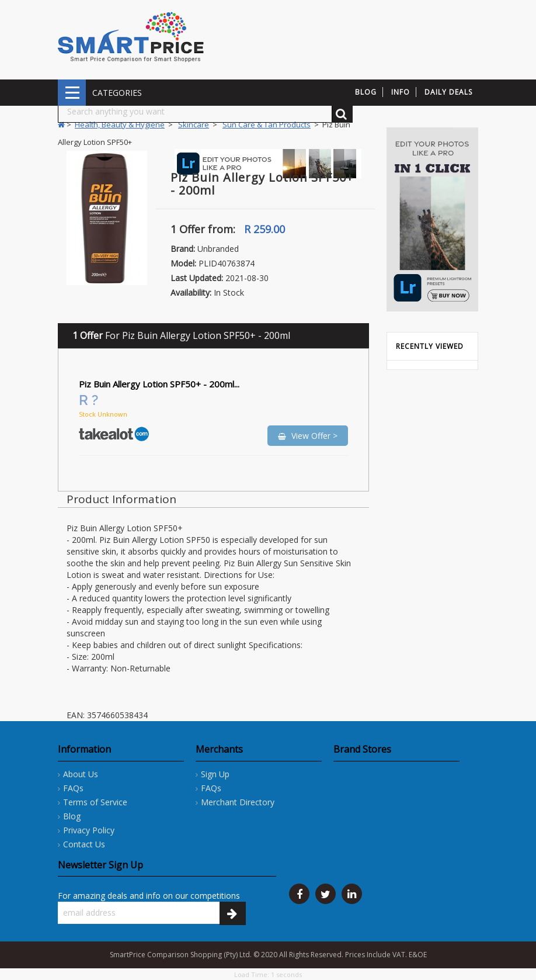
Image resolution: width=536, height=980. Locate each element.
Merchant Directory (238, 802)
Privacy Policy (89, 830)
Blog (72, 816)
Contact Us (84, 844)
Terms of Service (95, 802)
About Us (81, 774)
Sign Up (215, 774)
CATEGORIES (72, 93)
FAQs (73, 788)
